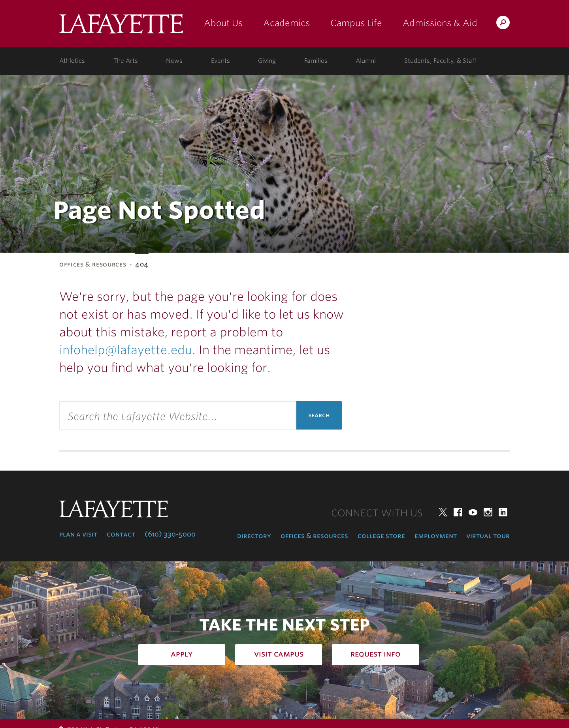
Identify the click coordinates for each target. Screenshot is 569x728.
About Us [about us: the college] (223, 23)
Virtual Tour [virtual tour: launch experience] (488, 536)
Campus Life (356, 23)
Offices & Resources (93, 264)
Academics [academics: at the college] (286, 23)
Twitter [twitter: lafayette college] (443, 512)
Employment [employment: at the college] (436, 536)
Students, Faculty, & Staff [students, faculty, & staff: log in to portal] (440, 61)
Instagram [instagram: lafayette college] (488, 512)
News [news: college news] (174, 61)
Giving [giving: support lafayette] (267, 61)
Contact (121, 534)
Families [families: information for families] (316, 61)
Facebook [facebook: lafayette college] (458, 512)
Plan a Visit (78, 534)
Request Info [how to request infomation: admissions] (376, 654)
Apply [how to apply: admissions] (182, 654)
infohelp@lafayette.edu (126, 350)
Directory (254, 536)
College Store (381, 536)
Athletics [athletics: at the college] (72, 61)
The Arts (126, 61)
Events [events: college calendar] (220, 61)
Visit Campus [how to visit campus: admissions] (279, 654)
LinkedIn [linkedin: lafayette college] (503, 512)
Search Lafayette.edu (503, 24)
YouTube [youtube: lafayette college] (473, 512)
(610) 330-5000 (170, 534)
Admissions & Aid (440, 23)
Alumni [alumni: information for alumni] (366, 61)
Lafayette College (121, 27)
